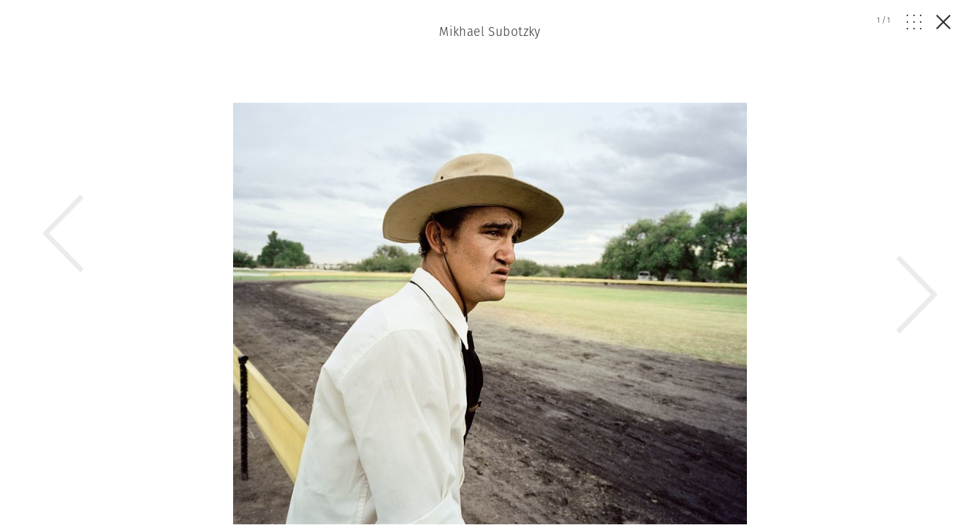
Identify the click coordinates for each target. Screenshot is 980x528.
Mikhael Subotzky (490, 32)
